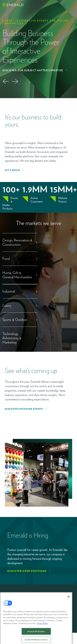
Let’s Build (12, 170)
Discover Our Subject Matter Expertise (33, 70)
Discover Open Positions (27, 571)
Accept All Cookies (36, 634)
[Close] (69, 599)
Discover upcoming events (24, 409)
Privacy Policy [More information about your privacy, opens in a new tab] (43, 625)
